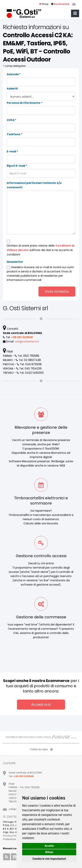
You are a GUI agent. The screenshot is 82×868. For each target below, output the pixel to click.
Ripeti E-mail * (17, 166)
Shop (44, 4)
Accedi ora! (41, 704)
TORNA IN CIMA (41, 749)
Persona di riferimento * (25, 103)
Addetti (12, 89)
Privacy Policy (11, 836)
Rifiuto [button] (49, 852)
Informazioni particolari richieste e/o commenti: (34, 185)
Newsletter (15, 262)
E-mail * (12, 151)
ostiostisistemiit (27, 341)
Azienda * (14, 74)
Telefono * (15, 134)
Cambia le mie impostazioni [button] (49, 859)
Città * (11, 120)
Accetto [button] (49, 846)
